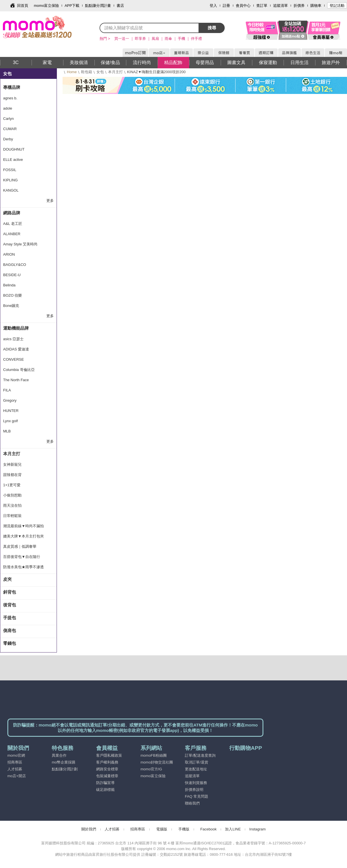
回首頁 (23, 6)
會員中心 (243, 6)
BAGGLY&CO (15, 265)
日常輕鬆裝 (12, 516)
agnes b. (10, 98)
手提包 (10, 618)
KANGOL (11, 190)
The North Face (16, 380)
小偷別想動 (12, 495)
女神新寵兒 (12, 464)
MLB (7, 431)
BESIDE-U (12, 275)
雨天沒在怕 (12, 505)
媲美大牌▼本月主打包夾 (23, 536)
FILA (7, 390)
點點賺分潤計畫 (98, 6)
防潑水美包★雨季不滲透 (23, 567)
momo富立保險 (46, 6)
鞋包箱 (87, 72)
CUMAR (10, 129)
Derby (8, 139)
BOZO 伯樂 (13, 295)
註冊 (226, 6)
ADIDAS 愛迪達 (16, 349)
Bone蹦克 (11, 306)
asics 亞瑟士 (13, 339)
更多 (50, 201)
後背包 (10, 605)
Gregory (10, 400)
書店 (120, 6)
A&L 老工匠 (13, 224)
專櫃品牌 (12, 87)
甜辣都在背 (12, 475)
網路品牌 (12, 213)
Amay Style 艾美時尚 (20, 244)
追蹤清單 (280, 6)
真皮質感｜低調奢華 (20, 546)
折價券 (299, 6)
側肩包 (10, 630)
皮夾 (7, 579)
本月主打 (115, 72)
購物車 (316, 6)
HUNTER (11, 411)
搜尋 (212, 28)
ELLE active (13, 160)
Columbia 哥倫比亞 (19, 370)
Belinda (9, 285)
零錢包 (10, 643)
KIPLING (10, 180)
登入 (213, 6)
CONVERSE (14, 359)
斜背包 (10, 592)
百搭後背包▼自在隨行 (22, 557)
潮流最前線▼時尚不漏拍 (23, 526)
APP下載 (72, 6)
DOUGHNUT (14, 149)
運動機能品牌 (16, 328)
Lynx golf (11, 421)
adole (8, 108)
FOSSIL (10, 170)
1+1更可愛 (12, 485)
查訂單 (262, 6)
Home (72, 72)
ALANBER (12, 234)
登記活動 (337, 6)
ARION (9, 254)
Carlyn (9, 119)
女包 (100, 72)
